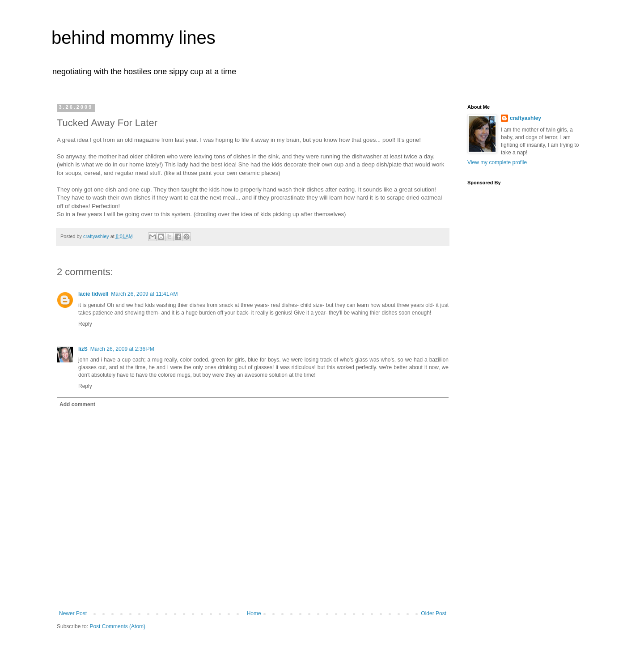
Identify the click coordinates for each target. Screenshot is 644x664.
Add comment (77, 404)
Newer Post (73, 613)
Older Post (434, 613)
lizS (83, 349)
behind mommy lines (133, 38)
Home (254, 613)
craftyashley (525, 118)
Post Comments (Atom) (117, 626)
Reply (85, 324)
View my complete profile (497, 162)
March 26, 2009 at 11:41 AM (144, 294)
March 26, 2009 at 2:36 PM (122, 349)
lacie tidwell (93, 294)
